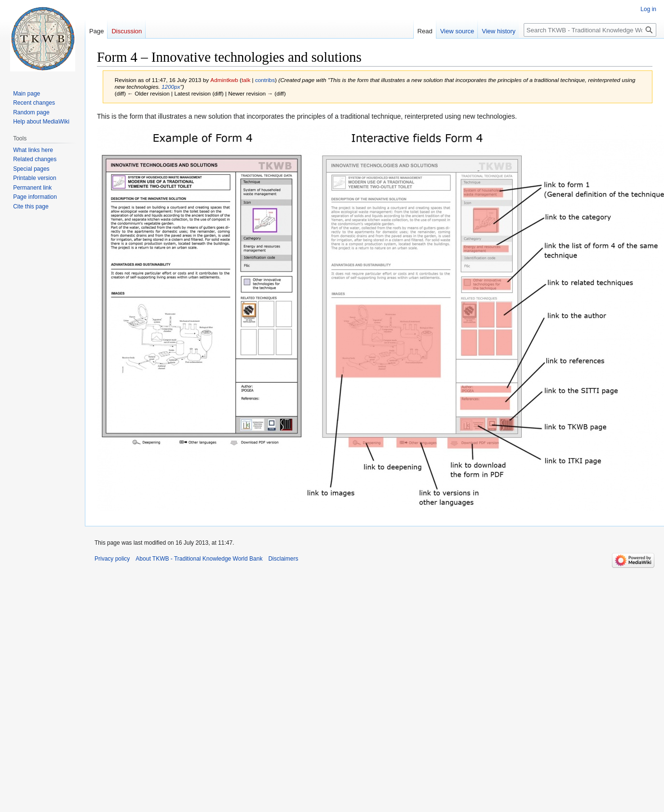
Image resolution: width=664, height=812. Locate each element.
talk (246, 80)
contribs (265, 80)
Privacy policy (112, 559)
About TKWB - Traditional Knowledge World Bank (199, 559)
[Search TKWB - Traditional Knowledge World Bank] (590, 30)
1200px (171, 87)
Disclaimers (283, 559)
